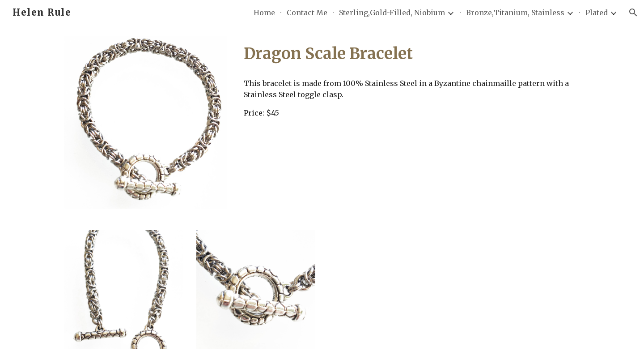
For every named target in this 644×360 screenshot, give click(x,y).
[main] (410, 54)
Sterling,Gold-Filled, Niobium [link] (392, 13)
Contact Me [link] (307, 13)
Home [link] (264, 13)
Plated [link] (597, 13)
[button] (633, 13)
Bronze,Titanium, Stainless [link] (515, 13)
